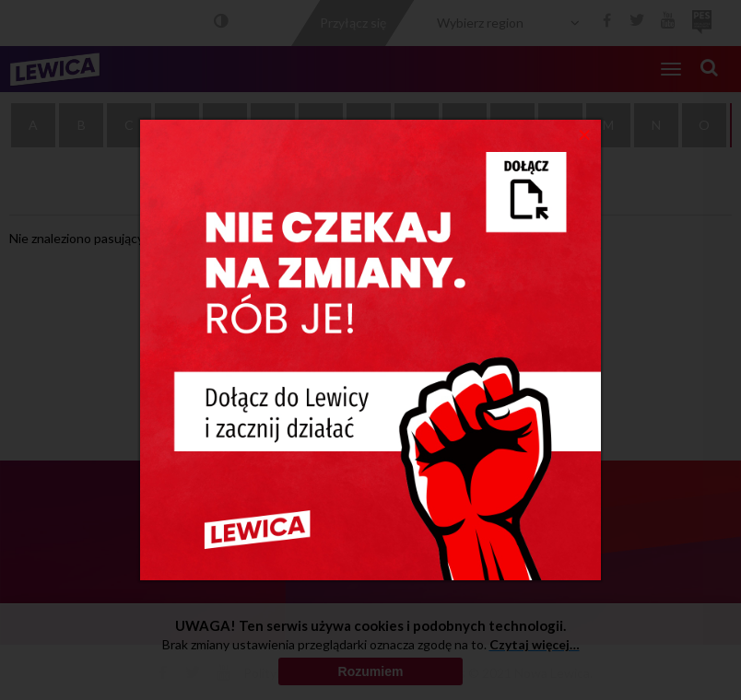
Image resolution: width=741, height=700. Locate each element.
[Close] (585, 134)
